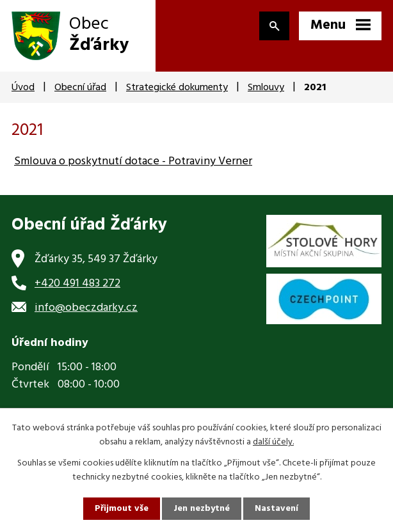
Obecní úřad (80, 88)
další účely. (273, 442)
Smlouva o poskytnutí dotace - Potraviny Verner (133, 161)
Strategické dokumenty (177, 88)
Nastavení (277, 509)
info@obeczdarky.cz (86, 308)
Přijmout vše (122, 509)
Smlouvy (266, 88)
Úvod (23, 88)
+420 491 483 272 (77, 284)
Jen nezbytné (202, 509)
